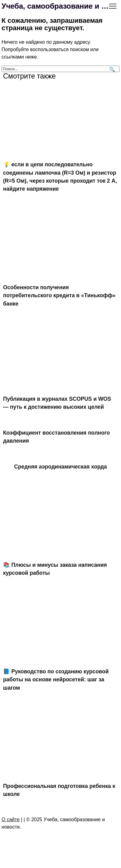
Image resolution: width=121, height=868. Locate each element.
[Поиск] (111, 69)
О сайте (11, 819)
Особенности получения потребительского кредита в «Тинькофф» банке (59, 296)
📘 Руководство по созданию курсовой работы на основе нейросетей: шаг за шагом (56, 680)
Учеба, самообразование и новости (56, 6)
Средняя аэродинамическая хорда (60, 466)
